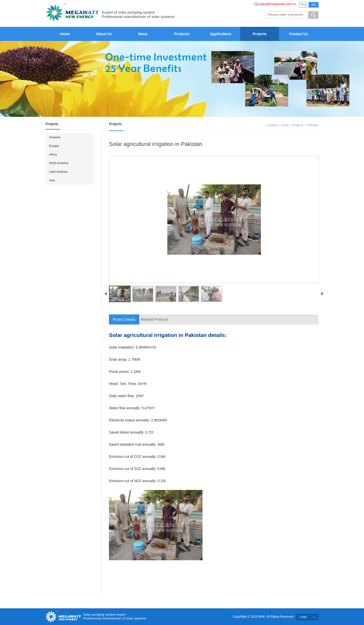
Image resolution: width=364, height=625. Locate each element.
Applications (221, 34)
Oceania (55, 137)
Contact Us (299, 34)
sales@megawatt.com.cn (277, 4)
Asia (52, 180)
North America (59, 163)
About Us (104, 34)
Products (182, 34)
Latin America (58, 172)
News (143, 34)
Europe (54, 146)
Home (65, 34)
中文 (304, 5)
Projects (259, 34)
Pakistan (313, 125)
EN (314, 5)
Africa (53, 155)
